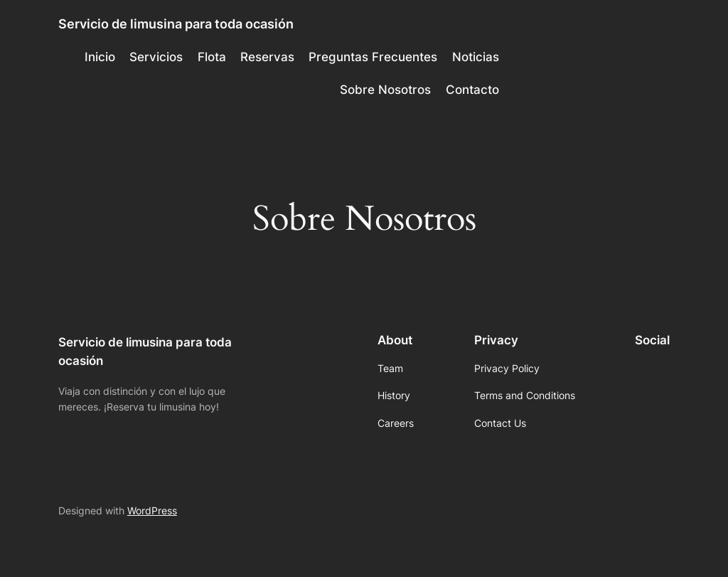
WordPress (152, 510)
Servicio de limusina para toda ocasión (176, 24)
